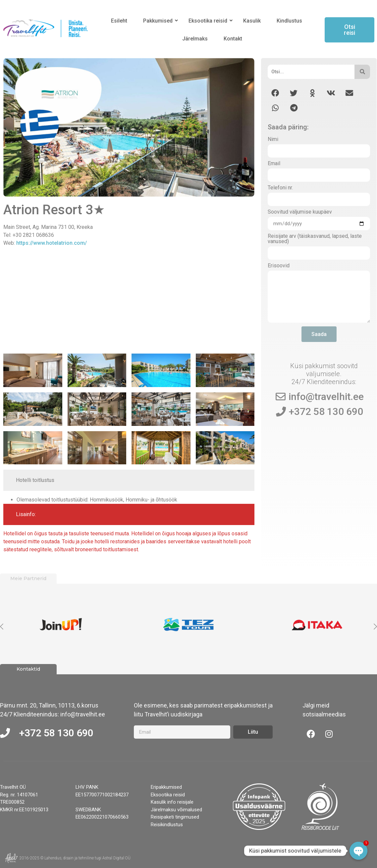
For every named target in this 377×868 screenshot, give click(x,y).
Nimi (273, 139)
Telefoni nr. (280, 188)
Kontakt (233, 39)
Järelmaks (195, 39)
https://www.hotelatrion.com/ (52, 243)
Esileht (119, 21)
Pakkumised (159, 21)
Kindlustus (289, 21)
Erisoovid (279, 266)
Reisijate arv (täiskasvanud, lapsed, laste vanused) (315, 239)
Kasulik (252, 21)
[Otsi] (311, 72)
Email (274, 164)
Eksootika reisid (209, 21)
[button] (275, 93)
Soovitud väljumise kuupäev (300, 212)
